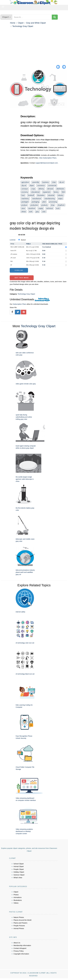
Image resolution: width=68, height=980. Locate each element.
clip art (62, 182)
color (44, 212)
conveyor (25, 189)
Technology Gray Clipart (23, 26)
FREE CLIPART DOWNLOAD (17, 247)
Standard (23, 240)
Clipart (21, 23)
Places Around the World (22, 920)
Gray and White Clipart (36, 23)
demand (50, 189)
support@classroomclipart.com (47, 163)
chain (54, 182)
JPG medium (14, 254)
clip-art (24, 185)
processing (53, 202)
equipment (47, 192)
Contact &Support (20, 948)
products (45, 205)
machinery (25, 198)
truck (58, 208)
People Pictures (19, 926)
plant (44, 202)
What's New (18, 878)
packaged (25, 202)
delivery (41, 189)
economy (25, 192)
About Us (17, 943)
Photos (16, 895)
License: (13, 240)
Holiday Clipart (19, 872)
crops (33, 189)
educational (35, 192)
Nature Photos (19, 917)
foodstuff (31, 195)
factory (56, 192)
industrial (51, 195)
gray (37, 212)
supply (41, 208)
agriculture (25, 182)
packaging (35, 202)
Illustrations (18, 900)
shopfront (61, 205)
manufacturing (50, 198)
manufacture (37, 198)
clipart (32, 185)
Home (13, 23)
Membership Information (22, 945)
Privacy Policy (19, 951)
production (34, 205)
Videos (16, 903)
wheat (24, 212)
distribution (60, 189)
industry (60, 195)
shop (53, 205)
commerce (41, 185)
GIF (11, 265)
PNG (12, 261)
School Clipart (19, 864)
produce (24, 205)
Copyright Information (21, 954)
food (23, 195)
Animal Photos (19, 928)
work (31, 212)
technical (50, 208)
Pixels (28, 244)
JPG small (13, 258)
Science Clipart (19, 875)
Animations (18, 897)
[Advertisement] (34, 44)
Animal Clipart (19, 866)
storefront (32, 208)
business (46, 182)
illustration (41, 195)
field (63, 192)
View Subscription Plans (48, 158)
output (60, 198)
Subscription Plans (20, 304)
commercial (52, 185)
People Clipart (19, 869)
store (23, 208)
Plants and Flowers (20, 923)
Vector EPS (13, 251)
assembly (36, 182)
